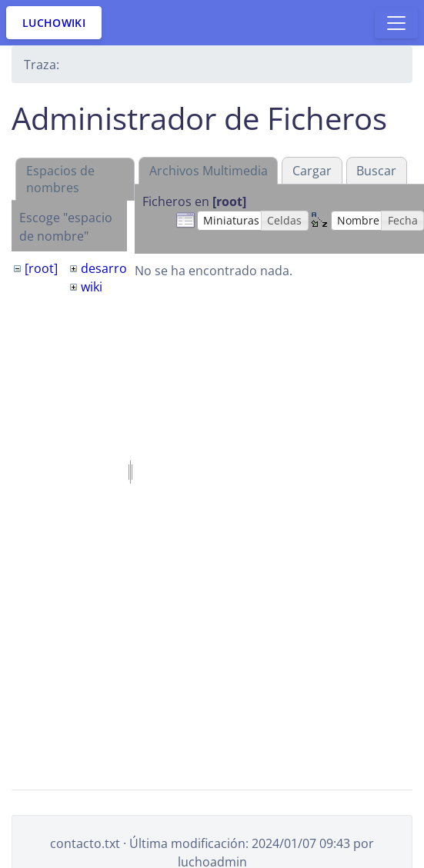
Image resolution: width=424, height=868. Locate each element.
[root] (41, 268)
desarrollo (111, 268)
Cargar (312, 171)
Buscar (376, 171)
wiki (92, 287)
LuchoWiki (54, 23)
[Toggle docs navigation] (396, 23)
